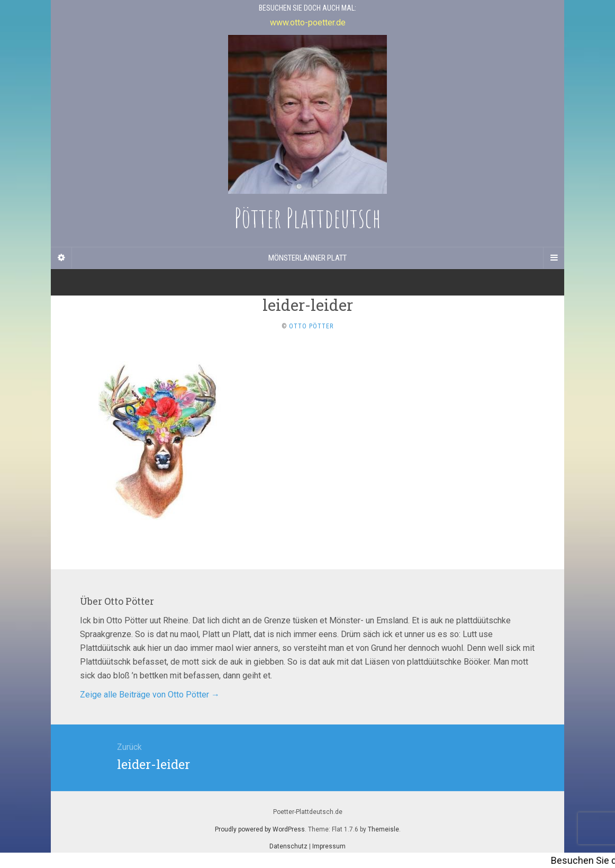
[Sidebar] (61, 258)
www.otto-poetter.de (308, 23)
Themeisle (383, 829)
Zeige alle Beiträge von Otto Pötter (150, 695)
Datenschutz (288, 846)
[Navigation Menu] (554, 258)
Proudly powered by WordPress (260, 829)
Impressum (329, 846)
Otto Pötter (311, 326)
